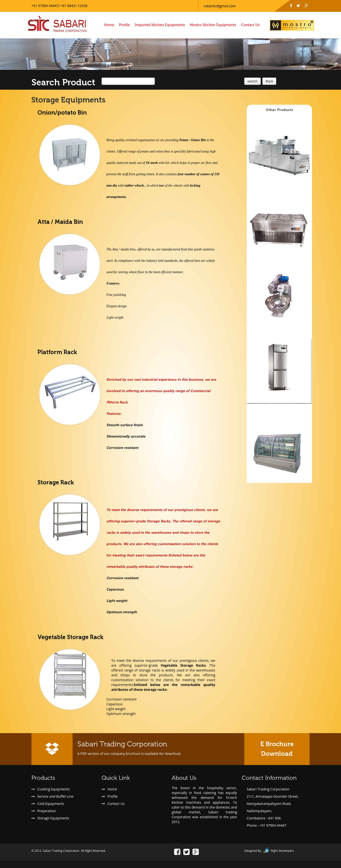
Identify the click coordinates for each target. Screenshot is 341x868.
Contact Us (250, 25)
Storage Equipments (53, 818)
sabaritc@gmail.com (220, 6)
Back (269, 81)
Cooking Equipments (53, 789)
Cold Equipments (51, 804)
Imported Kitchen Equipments (160, 25)
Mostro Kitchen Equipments (213, 25)
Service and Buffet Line (55, 796)
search (252, 81)
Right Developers (282, 851)
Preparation (47, 811)
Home (109, 25)
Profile (124, 25)
